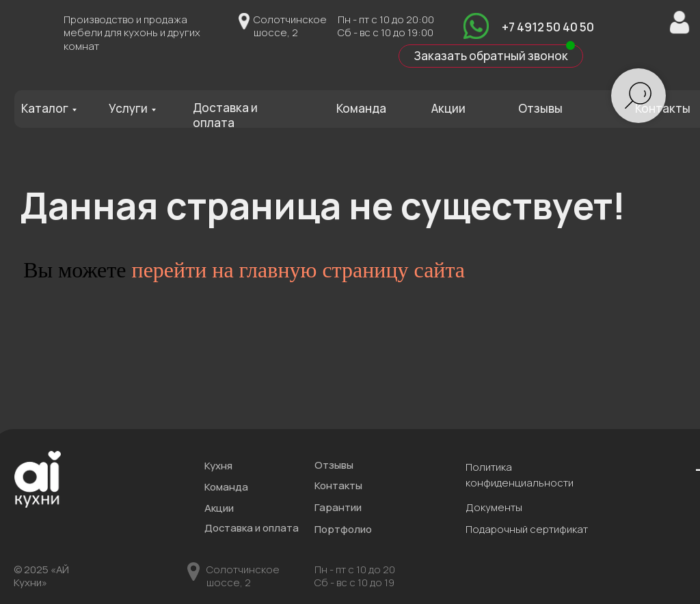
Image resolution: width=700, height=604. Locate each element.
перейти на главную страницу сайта (299, 270)
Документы (494, 507)
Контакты (663, 108)
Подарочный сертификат (527, 529)
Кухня (218, 465)
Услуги (128, 108)
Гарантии (338, 507)
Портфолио (343, 529)
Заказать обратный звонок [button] (491, 56)
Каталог (45, 108)
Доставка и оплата (225, 115)
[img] (476, 26)
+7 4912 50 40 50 (548, 27)
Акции (448, 108)
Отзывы (540, 108)
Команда (361, 108)
